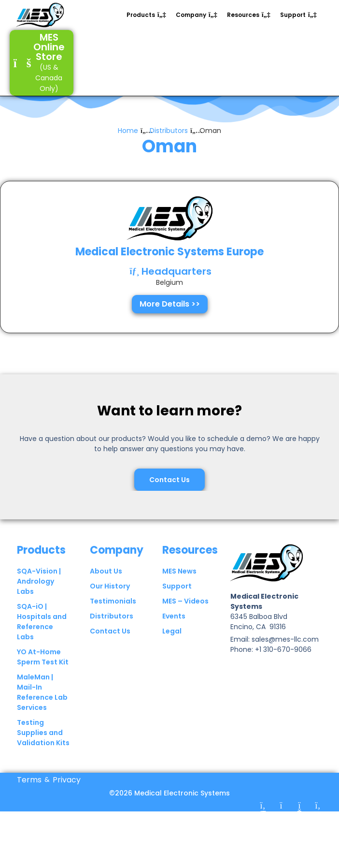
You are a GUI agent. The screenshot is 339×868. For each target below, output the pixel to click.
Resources (190, 566)
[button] (146, 15)
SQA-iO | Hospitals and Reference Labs (42, 638)
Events (174, 632)
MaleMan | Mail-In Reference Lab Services (42, 708)
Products (41, 566)
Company (117, 566)
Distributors (169, 147)
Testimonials (113, 617)
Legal (172, 647)
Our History (110, 602)
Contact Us (110, 647)
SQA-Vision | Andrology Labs (39, 597)
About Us (106, 587)
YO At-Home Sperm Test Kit (43, 673)
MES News (179, 587)
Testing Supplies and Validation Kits (43, 749)
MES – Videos (185, 617)
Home (128, 147)
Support (177, 602)
